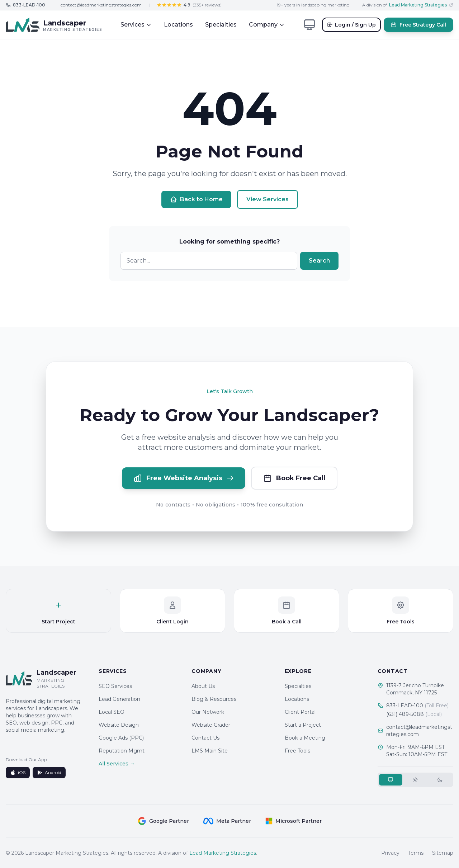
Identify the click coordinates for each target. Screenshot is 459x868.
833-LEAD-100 (417, 706)
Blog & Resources (214, 699)
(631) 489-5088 (414, 714)
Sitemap (443, 853)
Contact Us (205, 738)
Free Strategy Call (418, 25)
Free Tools (297, 751)
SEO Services (115, 686)
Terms (416, 853)
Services (136, 25)
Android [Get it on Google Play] (49, 773)
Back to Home (196, 199)
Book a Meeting (305, 738)
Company (267, 25)
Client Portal (300, 712)
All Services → (117, 764)
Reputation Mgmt (122, 751)
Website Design (119, 725)
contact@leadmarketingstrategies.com (101, 5)
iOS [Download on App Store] (18, 773)
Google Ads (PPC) (121, 738)
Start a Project (303, 725)
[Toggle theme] (309, 25)
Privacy (390, 853)
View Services (268, 199)
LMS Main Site (210, 751)
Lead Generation (119, 699)
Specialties (221, 25)
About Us (203, 686)
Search (319, 261)
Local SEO (112, 712)
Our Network (208, 712)
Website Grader (211, 725)
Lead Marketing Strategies (223, 853)
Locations (178, 25)
